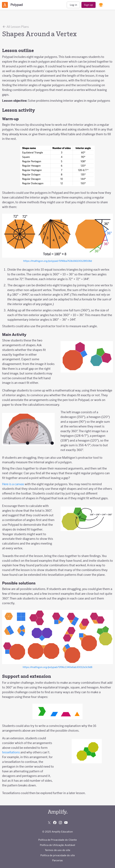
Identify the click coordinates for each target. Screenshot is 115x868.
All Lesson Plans (15, 27)
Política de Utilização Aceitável (57, 845)
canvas (19, 484)
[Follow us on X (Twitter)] (49, 823)
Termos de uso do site (57, 850)
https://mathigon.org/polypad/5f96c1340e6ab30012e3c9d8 (57, 667)
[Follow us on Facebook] (55, 823)
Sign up (88, 5)
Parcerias (57, 860)
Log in (73, 5)
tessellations (11, 752)
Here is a (8, 484)
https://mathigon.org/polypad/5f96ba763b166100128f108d (58, 261)
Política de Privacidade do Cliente (57, 840)
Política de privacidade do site (58, 855)
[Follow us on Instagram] (60, 823)
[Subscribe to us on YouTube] (66, 823)
